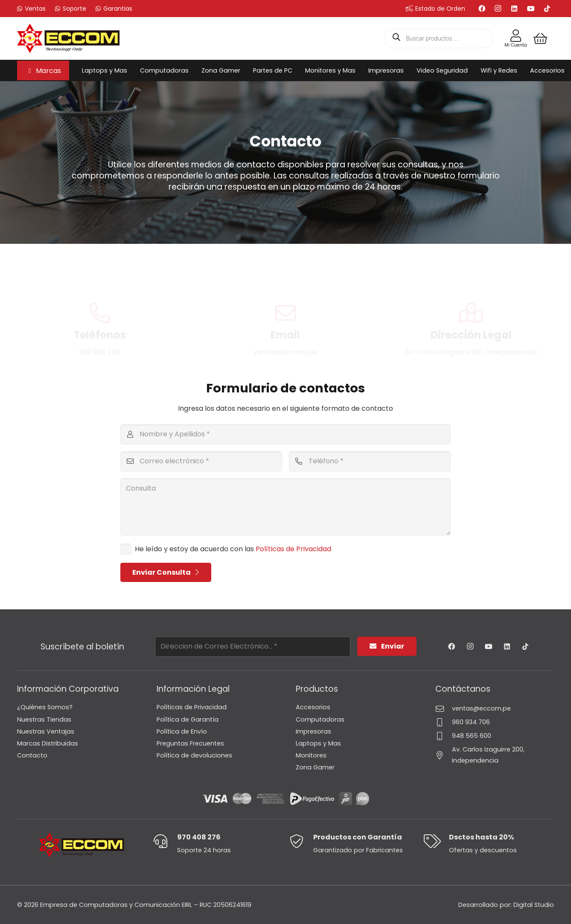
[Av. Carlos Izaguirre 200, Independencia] (444, 755)
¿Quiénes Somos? (45, 707)
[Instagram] (498, 9)
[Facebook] (482, 9)
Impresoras (313, 731)
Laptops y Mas (318, 743)
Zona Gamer (315, 767)
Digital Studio (534, 905)
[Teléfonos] (100, 281)
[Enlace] (516, 36)
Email (285, 303)
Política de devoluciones (194, 755)
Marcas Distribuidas (48, 743)
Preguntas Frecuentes (190, 743)
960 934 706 (471, 722)
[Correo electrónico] (201, 461)
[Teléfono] (370, 461)
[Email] (285, 281)
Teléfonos (100, 303)
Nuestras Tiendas (44, 719)
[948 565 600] (444, 736)
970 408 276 (199, 837)
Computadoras (320, 719)
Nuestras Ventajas (46, 731)
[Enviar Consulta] (166, 572)
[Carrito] (540, 38)
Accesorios (313, 707)
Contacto (32, 755)
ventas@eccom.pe (481, 708)
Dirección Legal (471, 303)
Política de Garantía (188, 719)
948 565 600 (472, 736)
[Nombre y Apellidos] (286, 434)
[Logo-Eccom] (68, 38)
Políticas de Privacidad (293, 549)
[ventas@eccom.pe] (444, 709)
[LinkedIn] (514, 9)
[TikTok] (547, 9)
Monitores (311, 755)
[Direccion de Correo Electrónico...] (253, 647)
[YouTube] (531, 9)
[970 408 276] (165, 841)
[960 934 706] (444, 722)
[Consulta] (286, 507)
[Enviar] (387, 646)
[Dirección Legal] (471, 281)
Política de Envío (182, 731)
